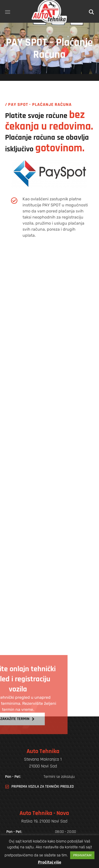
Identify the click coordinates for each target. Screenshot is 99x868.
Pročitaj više (50, 862)
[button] (91, 11)
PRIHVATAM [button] (82, 855)
